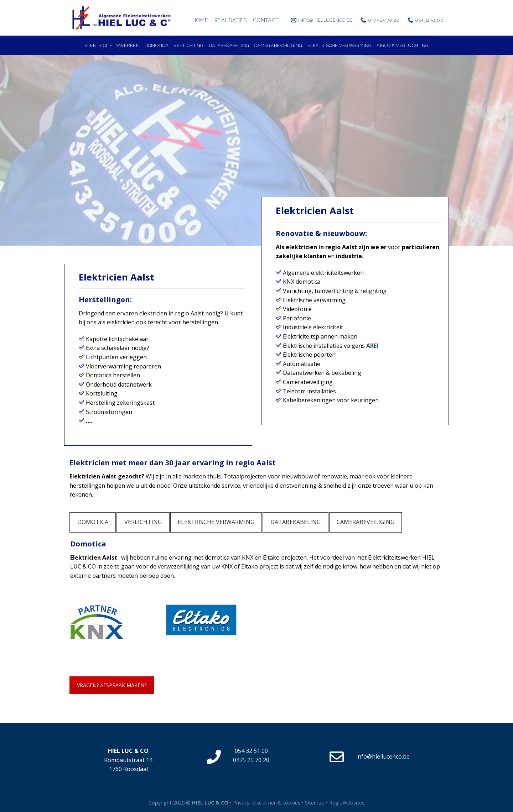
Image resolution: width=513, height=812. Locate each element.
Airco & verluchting (403, 45)
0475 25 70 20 (251, 760)
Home (200, 20)
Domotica (157, 45)
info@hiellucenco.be (383, 756)
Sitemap (315, 803)
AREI (372, 346)
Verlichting (189, 45)
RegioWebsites (347, 803)
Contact (266, 20)
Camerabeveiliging (278, 45)
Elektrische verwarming (340, 45)
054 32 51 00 (251, 751)
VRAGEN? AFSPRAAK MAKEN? (112, 685)
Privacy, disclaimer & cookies (267, 803)
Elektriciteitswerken (112, 45)
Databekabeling (229, 45)
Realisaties (230, 20)
